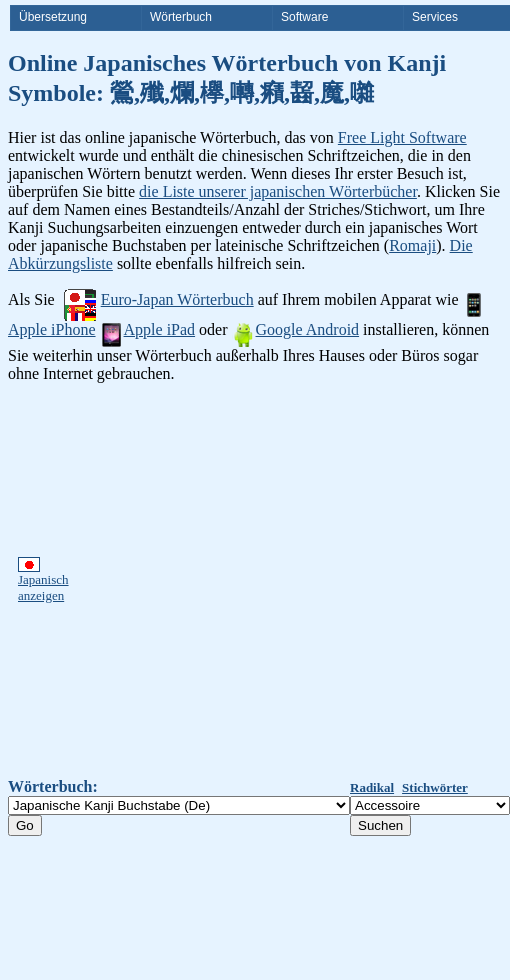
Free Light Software (402, 137)
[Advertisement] (191, 580)
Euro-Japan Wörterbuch (159, 299)
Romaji (412, 245)
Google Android (296, 329)
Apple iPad (148, 329)
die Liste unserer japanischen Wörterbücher (278, 191)
